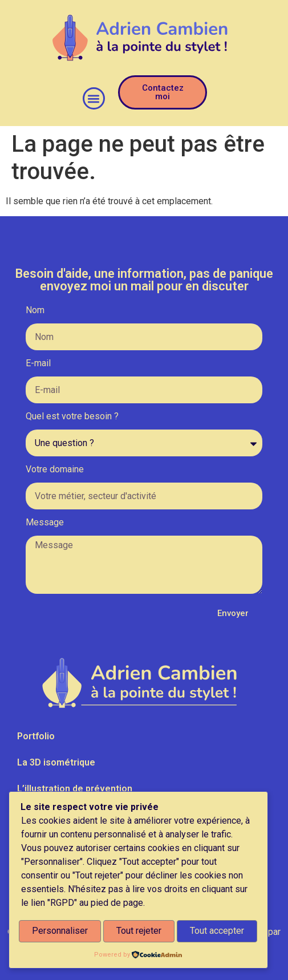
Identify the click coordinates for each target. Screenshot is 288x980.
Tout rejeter (139, 932)
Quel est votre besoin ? (72, 417)
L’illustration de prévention (75, 789)
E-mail (38, 364)
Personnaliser (60, 932)
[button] (94, 98)
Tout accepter (217, 932)
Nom (35, 311)
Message (45, 523)
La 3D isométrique (56, 762)
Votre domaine (55, 470)
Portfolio (36, 736)
